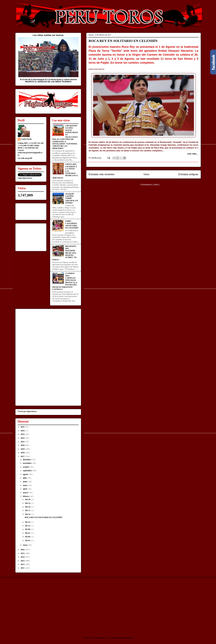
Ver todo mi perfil (25, 158)
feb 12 (28, 526)
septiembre (27, 471)
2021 (23, 442)
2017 (23, 456)
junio (25, 482)
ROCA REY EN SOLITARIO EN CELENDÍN (123, 41)
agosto (26, 474)
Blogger (129, 638)
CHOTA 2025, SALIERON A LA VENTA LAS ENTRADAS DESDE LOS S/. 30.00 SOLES (65, 171)
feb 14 (28, 514)
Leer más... (193, 154)
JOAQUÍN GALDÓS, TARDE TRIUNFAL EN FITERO (72, 198)
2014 (23, 557)
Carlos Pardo (26, 139)
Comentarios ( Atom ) (150, 185)
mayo (25, 485)
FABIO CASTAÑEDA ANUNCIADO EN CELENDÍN (72, 224)
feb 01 (28, 540)
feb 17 (28, 510)
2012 (23, 564)
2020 (23, 445)
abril (25, 489)
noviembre (27, 463)
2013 (23, 561)
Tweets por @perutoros (27, 411)
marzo (26, 493)
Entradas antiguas (188, 174)
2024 (23, 431)
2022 (23, 438)
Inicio (146, 174)
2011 (23, 568)
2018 (23, 453)
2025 (23, 427)
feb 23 (28, 503)
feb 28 (28, 499)
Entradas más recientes (102, 174)
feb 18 (28, 507)
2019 (23, 449)
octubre (26, 467)
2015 (23, 553)
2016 (23, 550)
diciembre (27, 460)
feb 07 (28, 533)
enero (25, 545)
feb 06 (28, 537)
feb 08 (28, 529)
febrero (26, 496)
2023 (23, 434)
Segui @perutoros (25, 178)
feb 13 (28, 522)
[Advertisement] (42, 604)
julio (25, 478)
